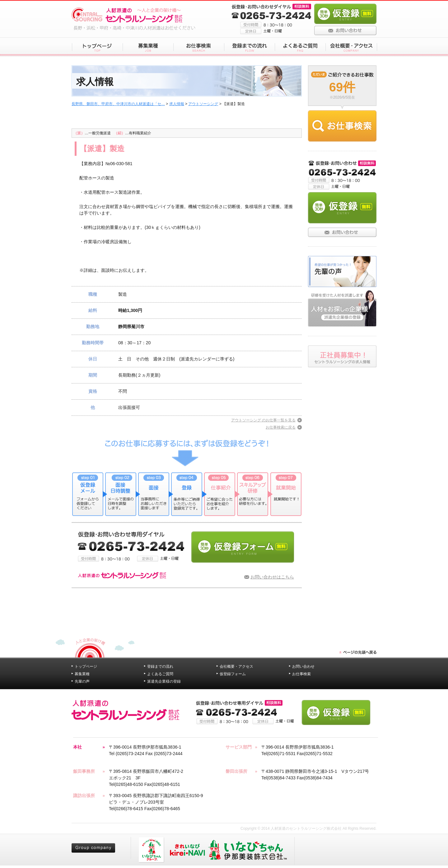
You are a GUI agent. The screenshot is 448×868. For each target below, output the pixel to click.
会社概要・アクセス (236, 666)
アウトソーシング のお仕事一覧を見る (263, 420)
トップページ (86, 666)
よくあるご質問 (160, 674)
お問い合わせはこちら (272, 577)
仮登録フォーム (233, 674)
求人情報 (177, 104)
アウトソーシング (203, 104)
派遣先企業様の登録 (164, 681)
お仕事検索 (301, 674)
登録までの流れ (160, 666)
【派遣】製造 (102, 149)
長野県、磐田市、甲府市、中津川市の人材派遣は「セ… (118, 104)
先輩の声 (82, 681)
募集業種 (82, 674)
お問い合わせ (303, 666)
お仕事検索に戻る (281, 427)
